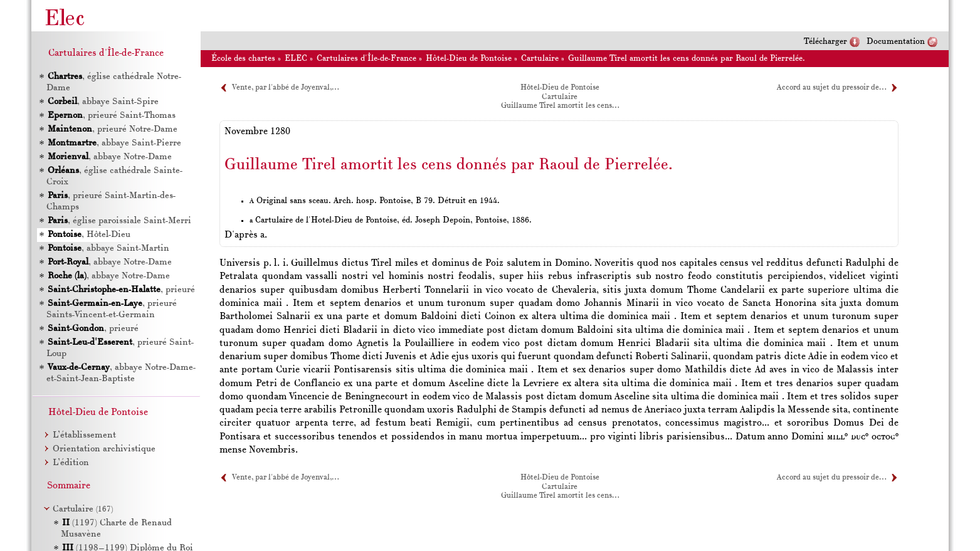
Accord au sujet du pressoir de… (831, 88)
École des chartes (243, 59)
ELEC (296, 59)
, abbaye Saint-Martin (108, 249)
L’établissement (84, 435)
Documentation (896, 42)
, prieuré (121, 290)
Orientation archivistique (104, 449)
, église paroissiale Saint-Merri (119, 221)
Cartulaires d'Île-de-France (366, 59)
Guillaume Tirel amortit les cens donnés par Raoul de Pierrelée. (687, 59)
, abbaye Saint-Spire (103, 102)
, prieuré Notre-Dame (113, 129)
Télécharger (825, 42)
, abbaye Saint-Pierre (114, 143)
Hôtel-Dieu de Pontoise (469, 59)
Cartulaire (540, 59)
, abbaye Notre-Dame (110, 157)
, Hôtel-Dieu (89, 235)
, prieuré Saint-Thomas (112, 116)
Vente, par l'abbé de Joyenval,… (285, 88)
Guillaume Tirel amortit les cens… (560, 106)
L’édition (71, 463)
